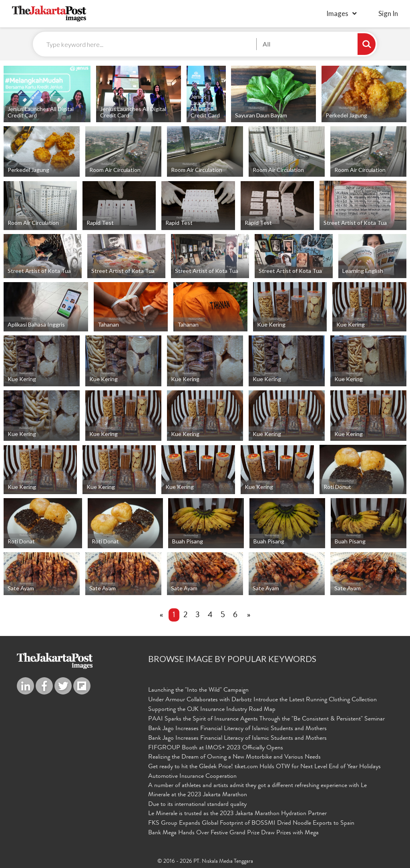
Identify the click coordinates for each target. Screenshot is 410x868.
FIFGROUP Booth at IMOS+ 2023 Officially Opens (216, 748)
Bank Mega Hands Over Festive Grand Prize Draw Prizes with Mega (233, 833)
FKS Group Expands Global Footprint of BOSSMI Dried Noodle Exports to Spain (251, 824)
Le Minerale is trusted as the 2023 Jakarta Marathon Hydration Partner (237, 814)
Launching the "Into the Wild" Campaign (198, 690)
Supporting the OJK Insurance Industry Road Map (212, 710)
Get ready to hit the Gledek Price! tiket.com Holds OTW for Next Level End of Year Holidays (264, 767)
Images (337, 13)
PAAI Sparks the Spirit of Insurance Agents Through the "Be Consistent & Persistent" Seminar (266, 719)
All (266, 44)
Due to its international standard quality (197, 805)
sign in (388, 13)
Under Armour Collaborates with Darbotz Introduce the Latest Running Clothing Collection (262, 700)
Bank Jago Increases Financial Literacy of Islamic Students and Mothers (237, 729)
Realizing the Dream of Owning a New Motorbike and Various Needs (234, 757)
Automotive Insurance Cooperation (192, 777)
